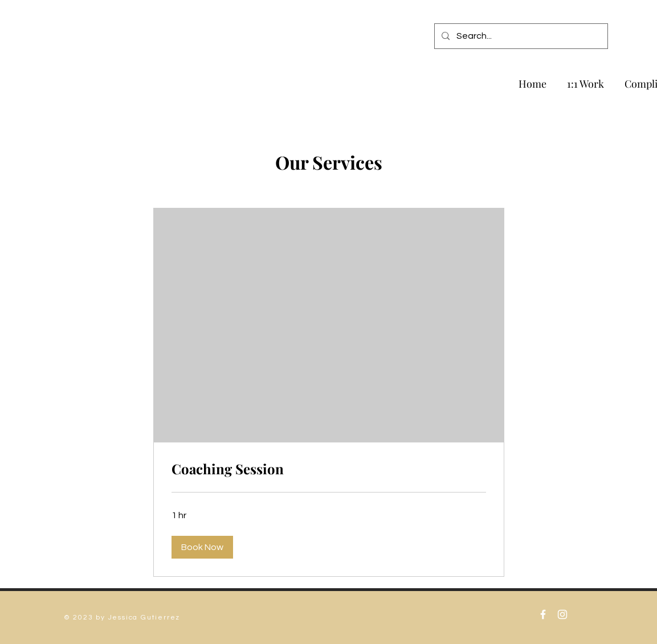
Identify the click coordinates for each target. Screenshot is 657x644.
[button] (202, 547)
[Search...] (520, 36)
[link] (329, 469)
